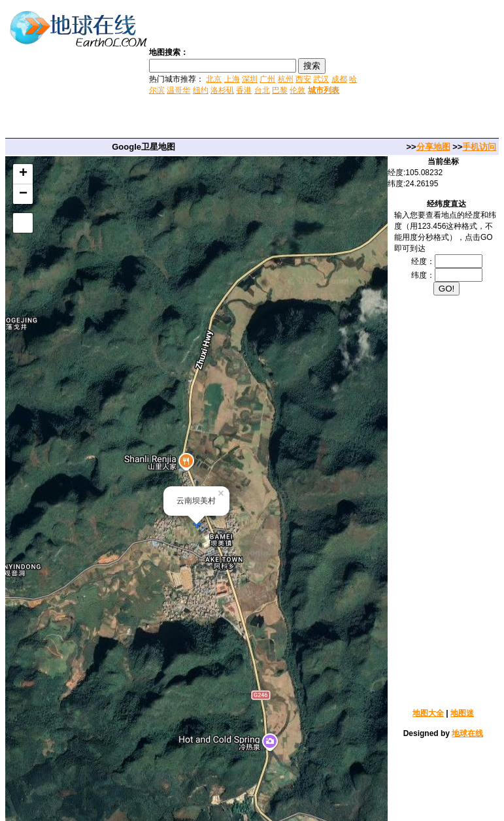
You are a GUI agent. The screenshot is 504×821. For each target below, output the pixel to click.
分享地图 (433, 147)
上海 (232, 79)
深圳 (250, 79)
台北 (262, 90)
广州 (267, 79)
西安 (303, 79)
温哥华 (178, 90)
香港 (244, 90)
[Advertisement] (432, 71)
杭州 (286, 79)
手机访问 (479, 147)
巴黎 (280, 90)
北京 (214, 79)
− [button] (23, 194)
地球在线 (467, 733)
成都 (339, 79)
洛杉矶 (222, 90)
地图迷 (462, 713)
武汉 (321, 79)
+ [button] (23, 174)
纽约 (201, 90)
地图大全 (428, 713)
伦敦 (297, 90)
